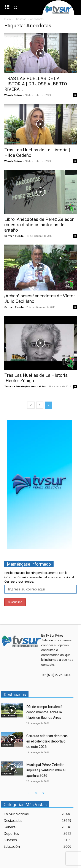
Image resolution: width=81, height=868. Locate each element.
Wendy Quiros (13, 95)
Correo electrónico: (19, 582)
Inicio (8, 19)
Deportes (8, 745)
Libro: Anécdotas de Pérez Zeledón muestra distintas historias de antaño (39, 225)
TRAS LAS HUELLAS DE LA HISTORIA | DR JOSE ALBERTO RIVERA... (36, 84)
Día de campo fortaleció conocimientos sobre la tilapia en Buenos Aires (44, 712)
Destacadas (9, 716)
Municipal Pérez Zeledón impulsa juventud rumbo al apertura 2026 (46, 770)
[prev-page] (31, 405)
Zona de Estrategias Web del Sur (25, 386)
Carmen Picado (14, 236)
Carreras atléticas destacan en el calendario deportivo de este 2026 (47, 741)
